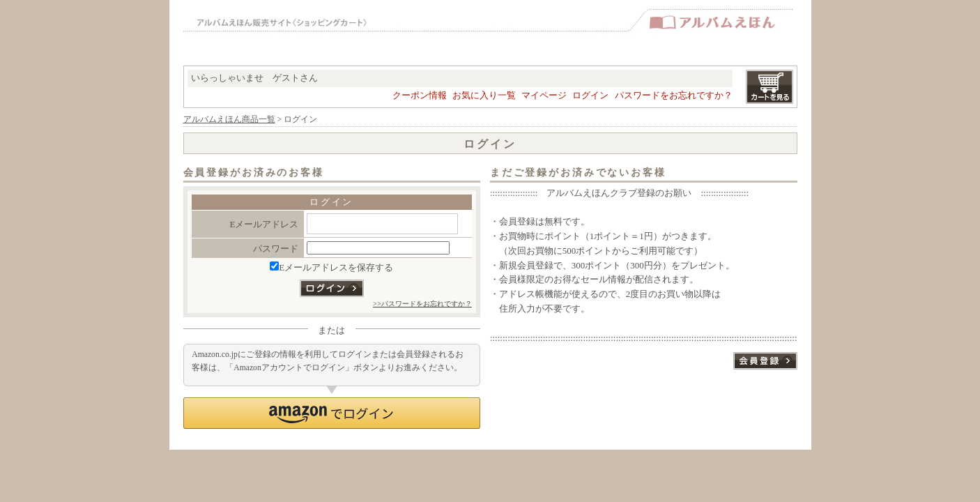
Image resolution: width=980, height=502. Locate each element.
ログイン (590, 95)
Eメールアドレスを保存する (331, 267)
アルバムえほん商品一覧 (229, 120)
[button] (332, 413)
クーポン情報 (420, 95)
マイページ (544, 95)
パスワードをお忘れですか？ (674, 95)
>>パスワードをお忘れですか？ (422, 304)
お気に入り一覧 (484, 95)
